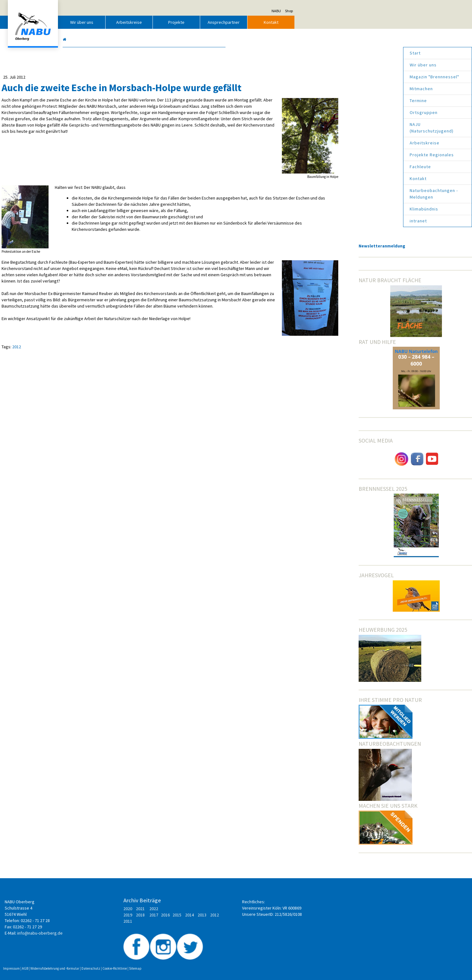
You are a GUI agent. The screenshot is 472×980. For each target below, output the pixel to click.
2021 (184, 909)
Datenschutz (180, 958)
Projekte (265, 22)
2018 (184, 915)
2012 (106, 381)
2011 (208, 921)
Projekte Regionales (343, 155)
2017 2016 (203, 915)
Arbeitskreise (218, 22)
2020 (171, 909)
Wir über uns (171, 22)
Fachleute (332, 167)
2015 (220, 915)
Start (327, 53)
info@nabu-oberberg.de (129, 933)
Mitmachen (333, 89)
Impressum (100, 958)
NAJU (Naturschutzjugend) (343, 128)
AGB (114, 958)
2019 (173, 915)
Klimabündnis (335, 209)
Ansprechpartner (313, 22)
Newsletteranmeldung (338, 246)
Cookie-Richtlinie (204, 958)
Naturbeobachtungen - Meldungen (345, 194)
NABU (365, 11)
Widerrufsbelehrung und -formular (144, 958)
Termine (330, 101)
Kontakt (360, 22)
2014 (172, 921)
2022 (197, 909)
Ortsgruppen (335, 112)
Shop (378, 11)
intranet (330, 221)
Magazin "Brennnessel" (346, 77)
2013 (184, 921)
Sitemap (224, 958)
